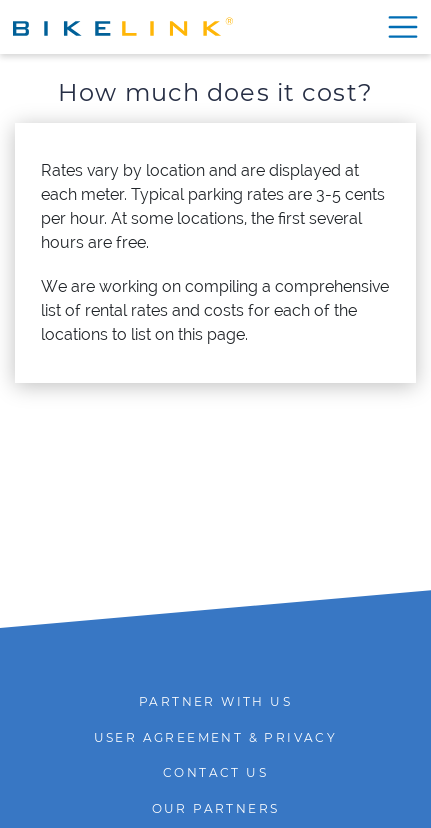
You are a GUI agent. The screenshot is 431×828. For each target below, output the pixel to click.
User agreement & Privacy (216, 737)
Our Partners (216, 808)
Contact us (215, 772)
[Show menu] (399, 27)
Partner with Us (215, 701)
